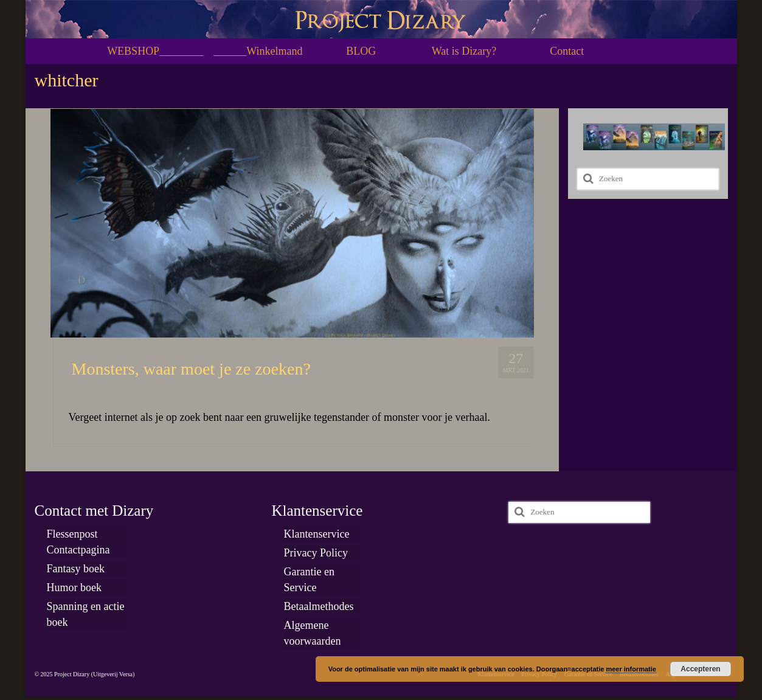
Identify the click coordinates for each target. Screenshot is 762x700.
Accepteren (700, 669)
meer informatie (631, 669)
